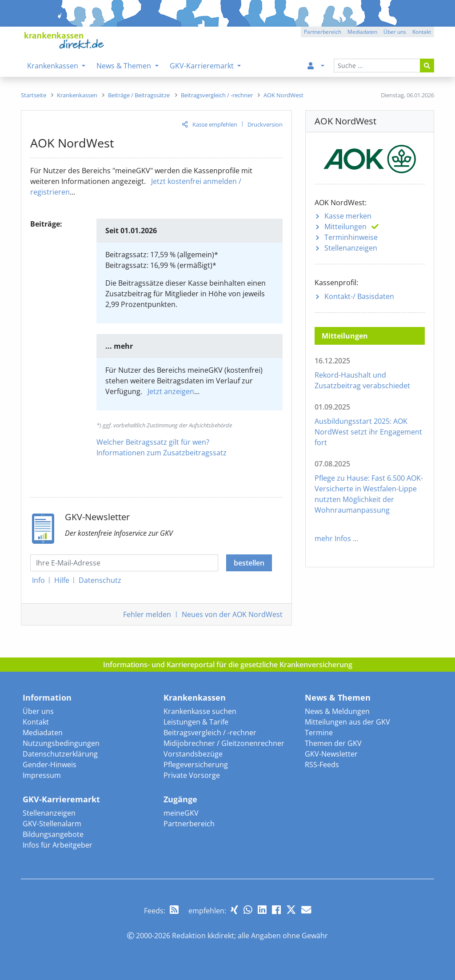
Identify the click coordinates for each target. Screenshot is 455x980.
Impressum (42, 775)
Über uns (38, 711)
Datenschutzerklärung (60, 754)
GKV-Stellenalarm (52, 824)
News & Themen (338, 697)
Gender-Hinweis (50, 765)
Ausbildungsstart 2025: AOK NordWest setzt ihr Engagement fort (368, 432)
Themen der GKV (333, 743)
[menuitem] (314, 66)
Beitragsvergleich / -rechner (210, 733)
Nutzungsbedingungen (61, 743)
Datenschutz (100, 580)
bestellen (249, 563)
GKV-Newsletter (331, 754)
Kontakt (36, 722)
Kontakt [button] (422, 32)
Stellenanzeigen (351, 248)
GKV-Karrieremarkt (61, 799)
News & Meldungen (337, 711)
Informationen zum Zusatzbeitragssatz (162, 453)
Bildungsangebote (53, 834)
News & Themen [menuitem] (125, 66)
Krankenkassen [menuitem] (54, 66)
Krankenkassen (195, 697)
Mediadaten (43, 733)
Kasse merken (348, 216)
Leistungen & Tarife (196, 722)
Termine (319, 733)
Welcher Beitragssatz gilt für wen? (153, 442)
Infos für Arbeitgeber (58, 845)
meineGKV (181, 813)
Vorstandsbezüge (193, 754)
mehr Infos (333, 538)
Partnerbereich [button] (323, 32)
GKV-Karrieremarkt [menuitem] (203, 66)
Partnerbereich (189, 824)
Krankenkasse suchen (200, 711)
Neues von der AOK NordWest (232, 614)
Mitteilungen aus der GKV (347, 722)
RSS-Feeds (322, 765)
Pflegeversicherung (196, 765)
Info (38, 580)
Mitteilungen (345, 227)
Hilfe (62, 580)
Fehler (147, 614)
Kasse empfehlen (215, 124)
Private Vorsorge (192, 775)
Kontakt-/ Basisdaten (359, 296)
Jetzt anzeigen (171, 391)
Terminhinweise (351, 237)
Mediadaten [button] (362, 32)
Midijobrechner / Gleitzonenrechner (224, 743)
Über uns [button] (395, 32)
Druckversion (265, 124)
